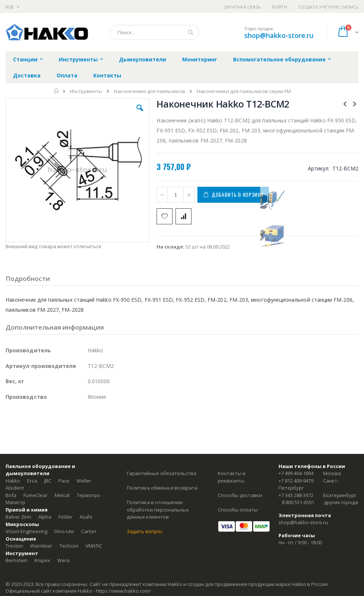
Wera (63, 560)
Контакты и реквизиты (232, 477)
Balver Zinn (18, 517)
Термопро (88, 495)
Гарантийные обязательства (162, 473)
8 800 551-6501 (298, 502)
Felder (65, 517)
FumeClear (36, 495)
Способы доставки (240, 495)
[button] (140, 113)
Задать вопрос (145, 531)
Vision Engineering (26, 531)
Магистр (15, 502)
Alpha (45, 517)
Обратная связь (242, 7)
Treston (14, 546)
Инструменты (86, 91)
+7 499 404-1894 (296, 473)
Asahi (86, 517)
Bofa (11, 495)
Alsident (15, 488)
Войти (280, 7)
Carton (89, 531)
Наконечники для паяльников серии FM (244, 91)
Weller (84, 481)
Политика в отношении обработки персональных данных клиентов (158, 510)
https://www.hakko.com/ (123, 591)
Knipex (42, 560)
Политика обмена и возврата (162, 488)
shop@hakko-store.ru (279, 35)
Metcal (62, 495)
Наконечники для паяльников (149, 91)
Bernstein (17, 560)
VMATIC (94, 546)
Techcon (69, 546)
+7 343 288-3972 (296, 495)
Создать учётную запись (328, 7)
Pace (64, 481)
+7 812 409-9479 (296, 481)
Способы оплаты (238, 510)
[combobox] (154, 32)
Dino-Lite (64, 531)
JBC (48, 481)
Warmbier (41, 546)
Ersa (32, 481)
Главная (57, 91)
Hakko (13, 481)
